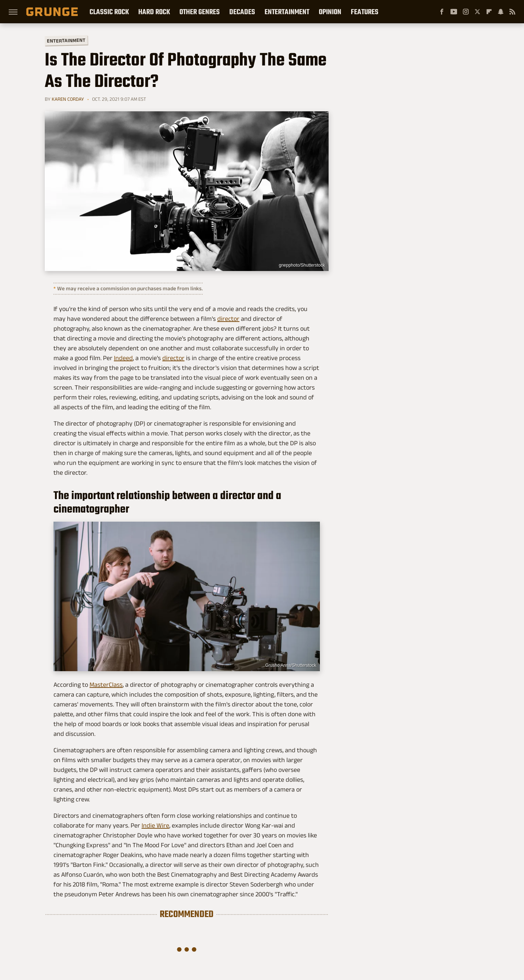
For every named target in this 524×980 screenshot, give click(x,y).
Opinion (330, 12)
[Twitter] (477, 12)
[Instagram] (466, 12)
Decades (242, 12)
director (228, 319)
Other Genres (200, 12)
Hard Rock (154, 12)
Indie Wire (155, 825)
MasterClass (106, 685)
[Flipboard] (489, 12)
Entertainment (287, 12)
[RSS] (512, 12)
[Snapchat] (501, 12)
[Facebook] (442, 12)
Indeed (123, 358)
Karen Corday (68, 99)
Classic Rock (109, 12)
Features (365, 12)
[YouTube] (454, 12)
